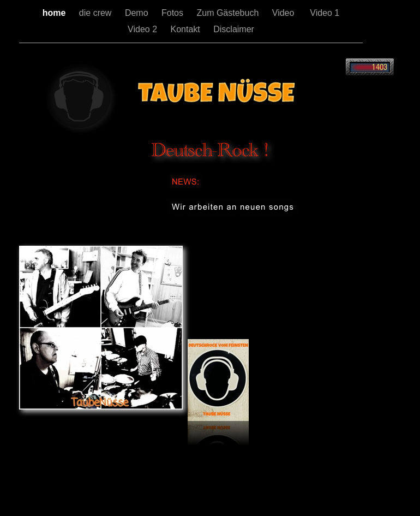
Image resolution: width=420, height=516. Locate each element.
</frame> (370, 67)
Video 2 (143, 29)
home (55, 13)
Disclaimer (234, 29)
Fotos (173, 13)
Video (286, 13)
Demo (138, 13)
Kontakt (187, 29)
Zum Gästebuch (229, 13)
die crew (97, 13)
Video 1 (325, 13)
